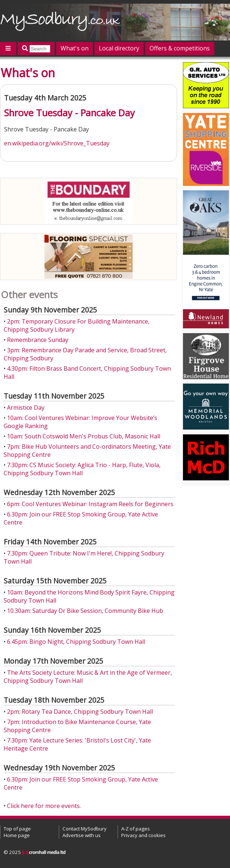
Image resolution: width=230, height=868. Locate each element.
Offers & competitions (180, 48)
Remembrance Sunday (38, 340)
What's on (75, 48)
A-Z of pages (136, 829)
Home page (17, 835)
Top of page (17, 829)
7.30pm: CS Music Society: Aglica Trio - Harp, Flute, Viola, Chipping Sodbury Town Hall (82, 469)
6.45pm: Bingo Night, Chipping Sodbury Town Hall (76, 642)
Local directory (119, 48)
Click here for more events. (44, 806)
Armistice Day (26, 407)
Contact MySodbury (85, 829)
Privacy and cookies (143, 835)
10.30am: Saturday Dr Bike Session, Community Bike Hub (85, 611)
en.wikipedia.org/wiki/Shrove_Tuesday (57, 143)
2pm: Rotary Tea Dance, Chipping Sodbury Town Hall (80, 712)
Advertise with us (82, 835)
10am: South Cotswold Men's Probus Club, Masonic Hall (84, 436)
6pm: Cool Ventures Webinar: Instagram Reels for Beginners (90, 504)
